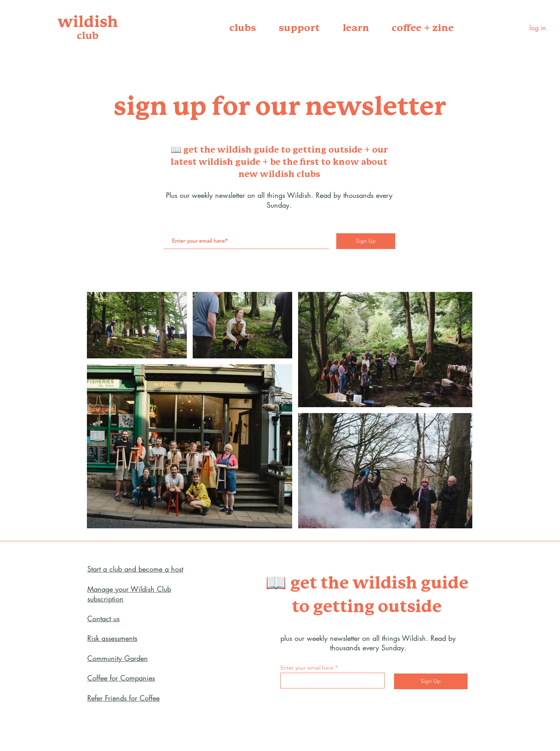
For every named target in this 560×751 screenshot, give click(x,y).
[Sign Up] (366, 241)
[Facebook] (12, 692)
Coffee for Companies (121, 678)
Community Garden (118, 658)
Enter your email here (307, 668)
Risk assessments (112, 638)
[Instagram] (12, 739)
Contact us (103, 618)
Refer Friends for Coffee (123, 698)
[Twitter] (12, 708)
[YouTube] (12, 723)
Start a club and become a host (135, 569)
